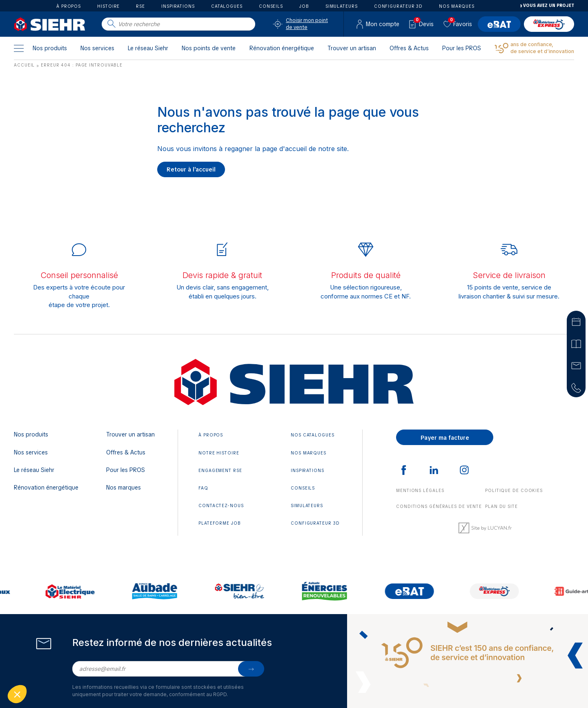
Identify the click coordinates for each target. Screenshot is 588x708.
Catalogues (227, 6)
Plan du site (501, 507)
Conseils (271, 6)
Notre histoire (219, 453)
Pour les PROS (462, 48)
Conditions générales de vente (439, 507)
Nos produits (50, 48)
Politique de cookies (514, 491)
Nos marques (457, 6)
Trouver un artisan (352, 48)
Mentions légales (420, 491)
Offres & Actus (409, 48)
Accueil (24, 65)
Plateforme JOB (220, 523)
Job (304, 6)
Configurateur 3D (398, 6)
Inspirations (178, 6)
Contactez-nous (221, 506)
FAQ (203, 488)
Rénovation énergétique (282, 48)
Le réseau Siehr (148, 48)
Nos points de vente (209, 48)
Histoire (108, 6)
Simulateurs (342, 6)
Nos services (97, 48)
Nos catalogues (313, 435)
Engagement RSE (220, 471)
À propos (69, 6)
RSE (140, 6)
